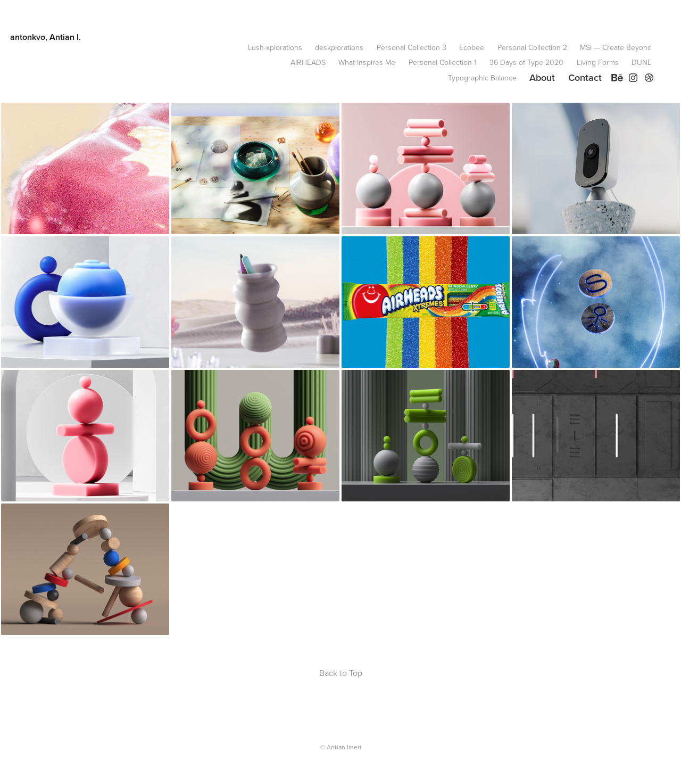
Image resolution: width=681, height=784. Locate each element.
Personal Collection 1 (443, 62)
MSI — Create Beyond (616, 47)
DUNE (642, 62)
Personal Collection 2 (532, 47)
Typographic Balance (482, 78)
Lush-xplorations (275, 47)
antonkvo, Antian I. (45, 37)
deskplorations (339, 47)
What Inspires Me (367, 62)
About (542, 77)
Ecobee (472, 47)
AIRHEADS (308, 62)
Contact (585, 77)
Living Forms (598, 62)
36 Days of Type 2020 (526, 62)
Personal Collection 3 (412, 47)
